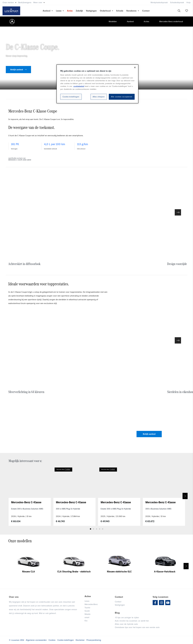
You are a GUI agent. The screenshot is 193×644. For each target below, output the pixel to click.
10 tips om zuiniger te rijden (127, 618)
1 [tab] (91, 529)
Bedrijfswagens (25, 3)
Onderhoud (105, 11)
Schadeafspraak (177, 3)
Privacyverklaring (94, 640)
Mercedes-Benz (91, 604)
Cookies (52, 640)
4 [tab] (100, 529)
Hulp (188, 3)
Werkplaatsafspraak (159, 3)
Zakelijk (79, 11)
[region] (97, 84)
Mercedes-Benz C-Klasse (26, 502)
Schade (120, 11)
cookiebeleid (79, 86)
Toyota (87, 608)
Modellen (113, 21)
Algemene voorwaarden (36, 640)
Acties (70, 11)
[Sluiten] (135, 67)
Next (185, 496)
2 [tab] (94, 529)
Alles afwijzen (99, 97)
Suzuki (87, 611)
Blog (117, 613)
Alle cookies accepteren (122, 97)
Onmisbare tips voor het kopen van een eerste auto (137, 627)
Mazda (87, 614)
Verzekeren (131, 11)
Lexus (87, 601)
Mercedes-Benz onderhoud (171, 21)
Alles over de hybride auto (126, 624)
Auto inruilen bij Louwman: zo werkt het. (132, 621)
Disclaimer (80, 640)
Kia (86, 621)
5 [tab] (103, 529)
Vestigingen (91, 11)
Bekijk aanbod (18, 70)
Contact (146, 11)
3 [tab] (97, 529)
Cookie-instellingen (71, 97)
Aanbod (47, 11)
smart (87, 617)
